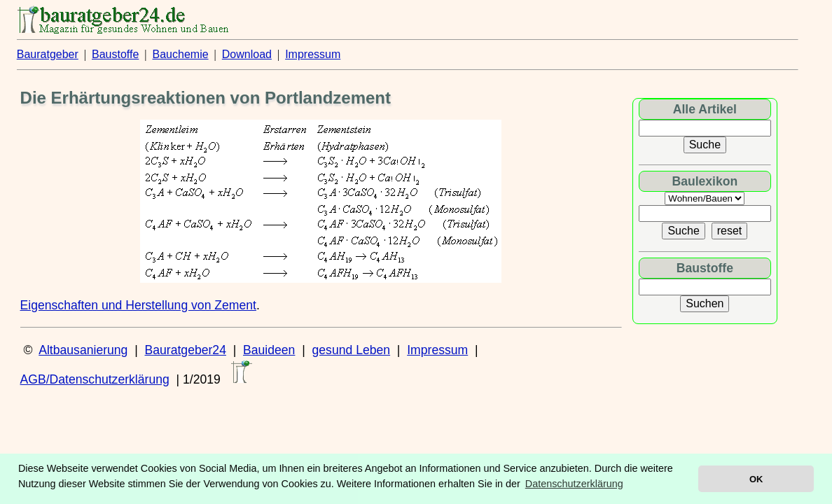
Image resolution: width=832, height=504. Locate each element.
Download (247, 54)
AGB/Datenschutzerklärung (95, 379)
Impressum (313, 54)
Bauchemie (181, 54)
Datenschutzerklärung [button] (574, 484)
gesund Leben (352, 350)
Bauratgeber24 (186, 350)
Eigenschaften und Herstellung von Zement (138, 305)
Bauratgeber (48, 54)
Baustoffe (115, 54)
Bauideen (269, 350)
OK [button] (756, 479)
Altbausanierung (83, 350)
